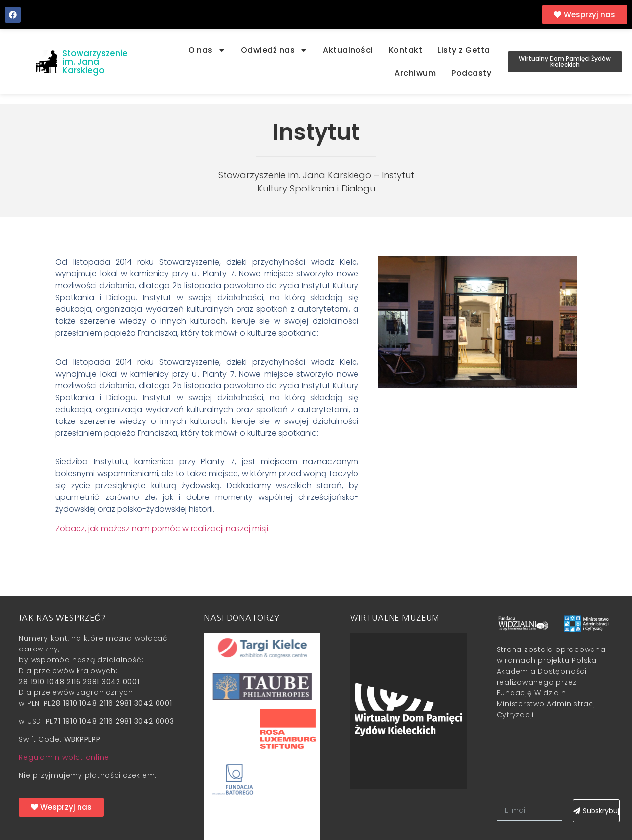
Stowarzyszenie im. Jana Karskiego (95, 62)
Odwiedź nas (275, 50)
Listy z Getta (464, 50)
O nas (207, 50)
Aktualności (348, 50)
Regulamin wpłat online (64, 757)
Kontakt (406, 50)
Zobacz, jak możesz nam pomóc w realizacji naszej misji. (162, 528)
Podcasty (471, 73)
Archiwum (415, 73)
